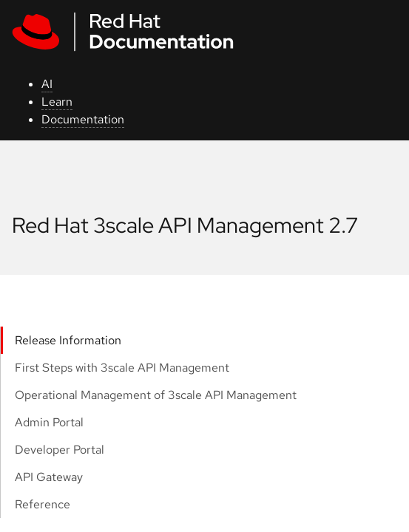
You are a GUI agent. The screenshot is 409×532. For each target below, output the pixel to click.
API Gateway (49, 477)
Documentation (83, 119)
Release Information (68, 340)
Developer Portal (60, 450)
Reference (43, 504)
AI (47, 84)
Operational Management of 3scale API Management (156, 395)
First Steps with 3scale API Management (122, 368)
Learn (57, 102)
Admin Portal (49, 422)
